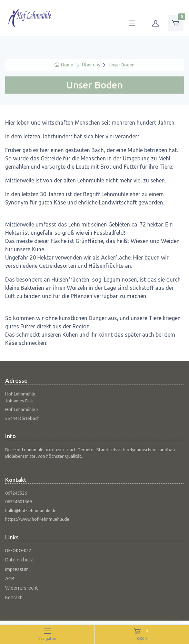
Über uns (91, 65)
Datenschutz (19, 560)
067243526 (16, 493)
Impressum (17, 569)
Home (64, 65)
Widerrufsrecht (22, 588)
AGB (10, 579)
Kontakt (13, 598)
